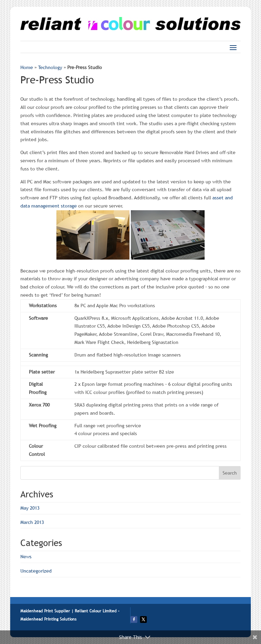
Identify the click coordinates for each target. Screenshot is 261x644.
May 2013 (30, 508)
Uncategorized (36, 571)
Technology (50, 67)
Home (27, 67)
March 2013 (32, 522)
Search (230, 473)
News (26, 557)
